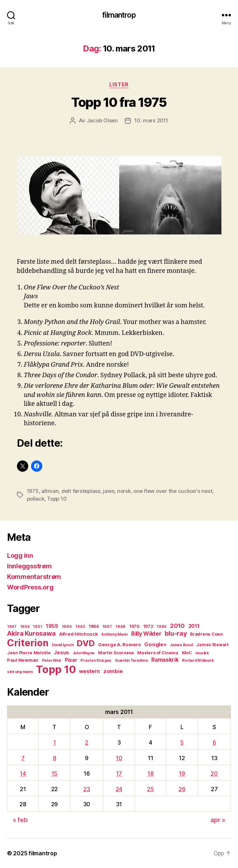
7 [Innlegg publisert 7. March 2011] (23, 758)
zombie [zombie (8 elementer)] (113, 671)
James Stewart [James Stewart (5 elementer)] (212, 645)
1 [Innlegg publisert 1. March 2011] (55, 742)
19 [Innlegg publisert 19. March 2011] (182, 774)
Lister (119, 84)
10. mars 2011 (151, 120)
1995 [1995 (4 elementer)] (161, 627)
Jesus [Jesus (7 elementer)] (62, 653)
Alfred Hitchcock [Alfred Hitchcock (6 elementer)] (79, 634)
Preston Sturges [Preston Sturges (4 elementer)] (96, 661)
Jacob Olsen (102, 120)
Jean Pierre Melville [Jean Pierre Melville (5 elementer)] (29, 653)
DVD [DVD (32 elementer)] (86, 643)
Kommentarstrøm (34, 577)
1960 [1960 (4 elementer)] (67, 627)
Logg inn (20, 555)
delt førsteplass (81, 491)
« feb (20, 820)
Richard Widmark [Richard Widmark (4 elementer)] (198, 661)
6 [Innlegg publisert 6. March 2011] (214, 742)
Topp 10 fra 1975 (119, 102)
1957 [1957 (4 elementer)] (38, 627)
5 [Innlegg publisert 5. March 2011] (182, 742)
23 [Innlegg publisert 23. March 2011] (87, 789)
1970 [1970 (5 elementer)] (134, 626)
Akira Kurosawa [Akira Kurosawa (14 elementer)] (31, 633)
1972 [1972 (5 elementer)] (148, 626)
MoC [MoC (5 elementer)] (187, 653)
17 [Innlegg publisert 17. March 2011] (119, 774)
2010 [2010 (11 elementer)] (177, 626)
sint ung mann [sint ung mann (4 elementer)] (20, 672)
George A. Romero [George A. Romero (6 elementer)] (120, 644)
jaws (109, 491)
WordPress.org (30, 587)
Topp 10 (57, 499)
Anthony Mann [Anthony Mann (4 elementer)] (114, 634)
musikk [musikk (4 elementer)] (202, 653)
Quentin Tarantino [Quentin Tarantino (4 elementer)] (131, 661)
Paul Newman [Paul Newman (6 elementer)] (23, 660)
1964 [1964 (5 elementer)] (94, 626)
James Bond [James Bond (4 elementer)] (181, 645)
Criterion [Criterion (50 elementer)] (28, 643)
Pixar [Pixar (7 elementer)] (71, 660)
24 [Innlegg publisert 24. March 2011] (119, 789)
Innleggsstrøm (29, 566)
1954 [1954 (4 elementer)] (25, 627)
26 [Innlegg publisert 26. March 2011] (182, 789)
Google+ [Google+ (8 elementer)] (155, 644)
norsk (124, 491)
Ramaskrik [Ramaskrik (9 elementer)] (165, 660)
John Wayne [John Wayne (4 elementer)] (84, 653)
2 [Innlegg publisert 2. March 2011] (87, 742)
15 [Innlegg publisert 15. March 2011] (54, 774)
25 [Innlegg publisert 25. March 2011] (150, 789)
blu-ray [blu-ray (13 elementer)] (176, 633)
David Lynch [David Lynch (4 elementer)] (63, 645)
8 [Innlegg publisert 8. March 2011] (55, 758)
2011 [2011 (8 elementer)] (194, 626)
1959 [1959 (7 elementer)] (52, 626)
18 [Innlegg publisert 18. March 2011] (150, 774)
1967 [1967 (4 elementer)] (107, 627)
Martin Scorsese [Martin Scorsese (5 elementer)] (116, 653)
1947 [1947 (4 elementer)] (12, 627)
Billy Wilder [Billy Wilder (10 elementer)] (146, 634)
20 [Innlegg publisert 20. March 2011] (214, 774)
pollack (36, 499)
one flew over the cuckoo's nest (173, 491)
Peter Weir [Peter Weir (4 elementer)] (52, 661)
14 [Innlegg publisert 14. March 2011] (23, 774)
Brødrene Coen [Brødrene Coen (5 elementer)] (206, 634)
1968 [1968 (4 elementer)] (120, 627)
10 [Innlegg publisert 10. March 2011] (119, 758)
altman (50, 491)
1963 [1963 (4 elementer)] (80, 627)
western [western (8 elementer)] (89, 671)
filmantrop (119, 15)
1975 (33, 491)
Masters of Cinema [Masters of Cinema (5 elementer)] (158, 653)
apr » (218, 820)
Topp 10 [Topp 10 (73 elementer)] (56, 669)
